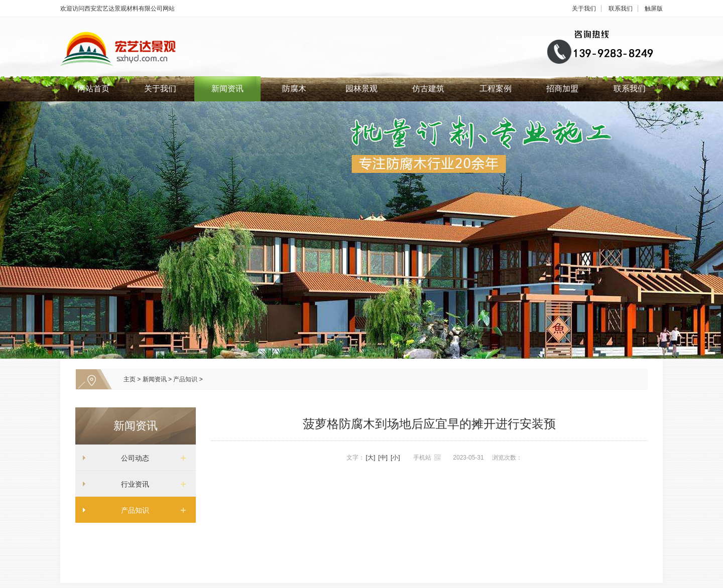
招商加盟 (562, 89)
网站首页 (93, 89)
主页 (130, 379)
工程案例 (496, 89)
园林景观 (361, 89)
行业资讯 (132, 484)
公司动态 (132, 458)
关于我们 (584, 9)
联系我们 (621, 9)
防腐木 (294, 89)
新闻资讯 (227, 89)
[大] (371, 458)
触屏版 (654, 9)
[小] (395, 458)
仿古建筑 (428, 89)
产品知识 (185, 379)
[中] (383, 458)
